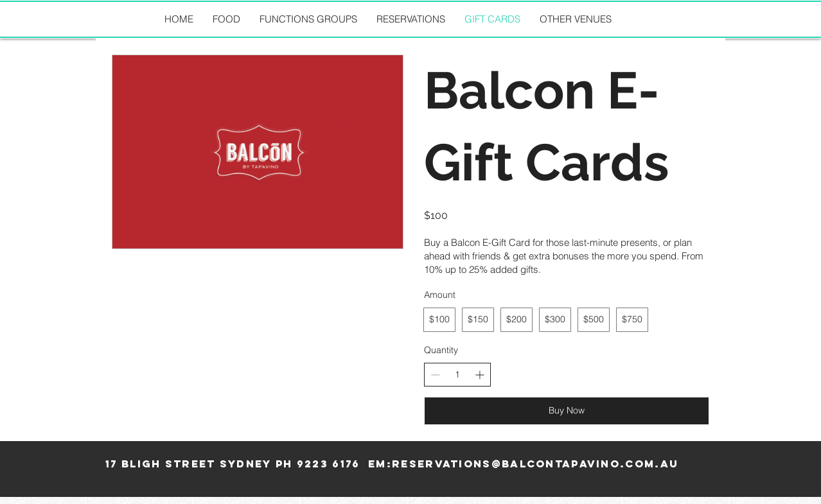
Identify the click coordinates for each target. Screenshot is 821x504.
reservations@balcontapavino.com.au (535, 464)
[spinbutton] (457, 375)
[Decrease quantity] (435, 375)
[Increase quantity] (480, 375)
